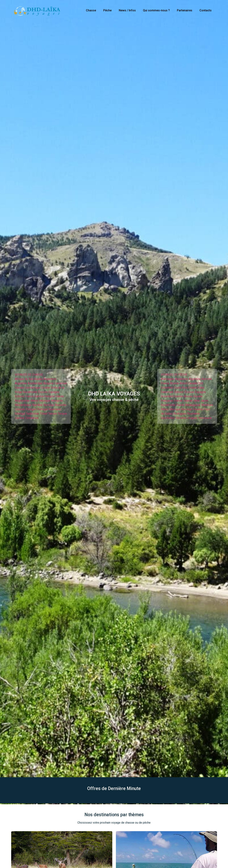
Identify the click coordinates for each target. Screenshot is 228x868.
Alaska (38, 379)
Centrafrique (32, 388)
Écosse (43, 392)
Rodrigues (180, 414)
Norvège (49, 405)
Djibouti (179, 392)
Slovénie (181, 418)
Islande (188, 401)
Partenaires (185, 10)
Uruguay (192, 418)
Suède (180, 405)
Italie (196, 401)
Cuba (201, 388)
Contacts (206, 10)
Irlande (60, 396)
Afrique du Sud (24, 379)
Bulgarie (48, 383)
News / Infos (127, 10)
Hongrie (50, 396)
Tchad (44, 414)
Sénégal (20, 414)
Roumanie (55, 409)
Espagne (54, 392)
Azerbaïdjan (35, 383)
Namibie (37, 405)
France (29, 396)
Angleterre (50, 379)
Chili (200, 383)
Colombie (167, 388)
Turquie (62, 414)
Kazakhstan (30, 392)
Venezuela (205, 418)
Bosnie (174, 383)
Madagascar (193, 405)
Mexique (45, 401)
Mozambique (23, 405)
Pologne (31, 409)
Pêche (107, 10)
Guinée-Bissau (183, 396)
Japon (204, 401)
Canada (19, 388)
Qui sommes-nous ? (156, 10)
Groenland (167, 396)
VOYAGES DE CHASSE (29, 375)
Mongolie (57, 401)
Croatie (45, 388)
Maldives (207, 405)
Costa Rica (180, 388)
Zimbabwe (32, 418)
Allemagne (168, 379)
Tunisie (53, 414)
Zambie (20, 418)
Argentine (21, 383)
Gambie (39, 396)
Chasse (91, 10)
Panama (198, 409)
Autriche (207, 379)
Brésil (183, 383)
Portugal (43, 409)
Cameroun (61, 383)
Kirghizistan (22, 401)
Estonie (20, 396)
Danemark (167, 392)
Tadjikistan (32, 414)
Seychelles (168, 418)
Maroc (34, 401)
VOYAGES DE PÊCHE (174, 375)
